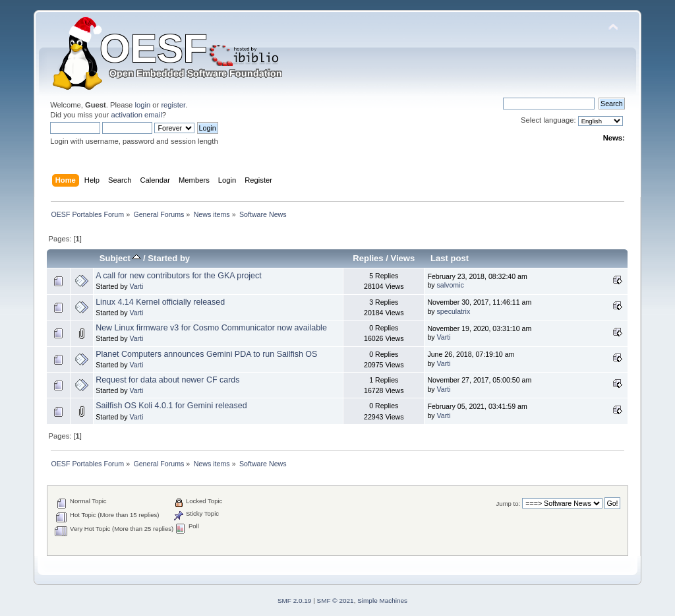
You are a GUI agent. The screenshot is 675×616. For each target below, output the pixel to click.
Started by (169, 258)
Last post (450, 258)
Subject (120, 258)
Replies (368, 258)
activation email (136, 115)
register (173, 105)
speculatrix (454, 311)
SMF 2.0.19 (295, 601)
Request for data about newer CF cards (167, 380)
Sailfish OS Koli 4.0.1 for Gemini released (171, 406)
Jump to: (509, 504)
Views (403, 258)
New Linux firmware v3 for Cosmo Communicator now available (211, 328)
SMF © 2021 (336, 601)
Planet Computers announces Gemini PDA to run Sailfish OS (206, 354)
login (142, 105)
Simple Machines (382, 601)
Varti (136, 286)
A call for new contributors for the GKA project (179, 276)
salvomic (451, 285)
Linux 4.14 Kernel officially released (160, 302)
